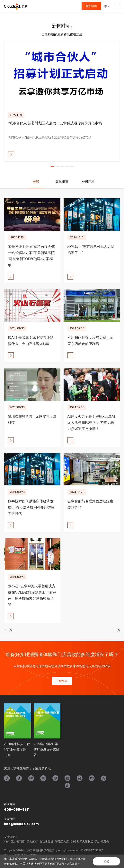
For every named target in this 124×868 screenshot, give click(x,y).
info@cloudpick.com (21, 824)
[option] (62, 101)
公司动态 (88, 182)
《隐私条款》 (72, 864)
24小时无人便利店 (82, 842)
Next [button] (118, 101)
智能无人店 (62, 842)
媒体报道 (62, 182)
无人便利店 (18, 842)
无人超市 (32, 842)
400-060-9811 (17, 809)
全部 (36, 182)
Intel (6, 842)
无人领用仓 (102, 842)
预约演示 (91, 6)
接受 (106, 861)
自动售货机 (46, 842)
